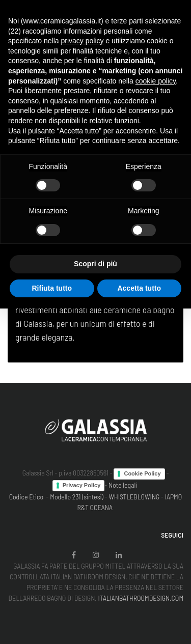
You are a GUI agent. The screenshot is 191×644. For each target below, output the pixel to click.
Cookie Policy (142, 473)
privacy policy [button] (83, 41)
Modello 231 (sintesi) (77, 497)
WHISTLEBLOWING (134, 497)
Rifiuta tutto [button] (52, 288)
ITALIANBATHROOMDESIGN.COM (141, 598)
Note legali (123, 485)
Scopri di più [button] (95, 264)
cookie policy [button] (156, 81)
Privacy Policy (82, 485)
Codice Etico (26, 497)
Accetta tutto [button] (139, 288)
